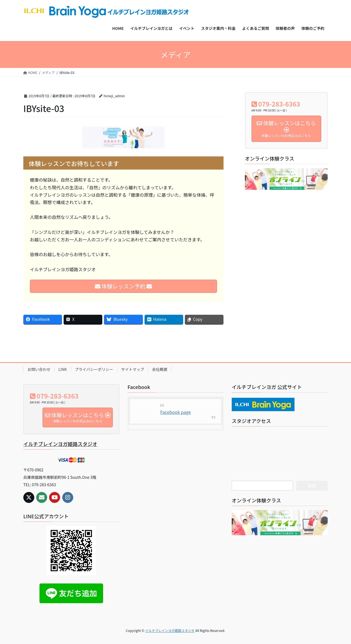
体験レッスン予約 (124, 286)
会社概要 (160, 369)
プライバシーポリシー (94, 369)
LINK (63, 369)
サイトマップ (133, 369)
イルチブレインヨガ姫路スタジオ (60, 444)
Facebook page (175, 412)
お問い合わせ (39, 369)
